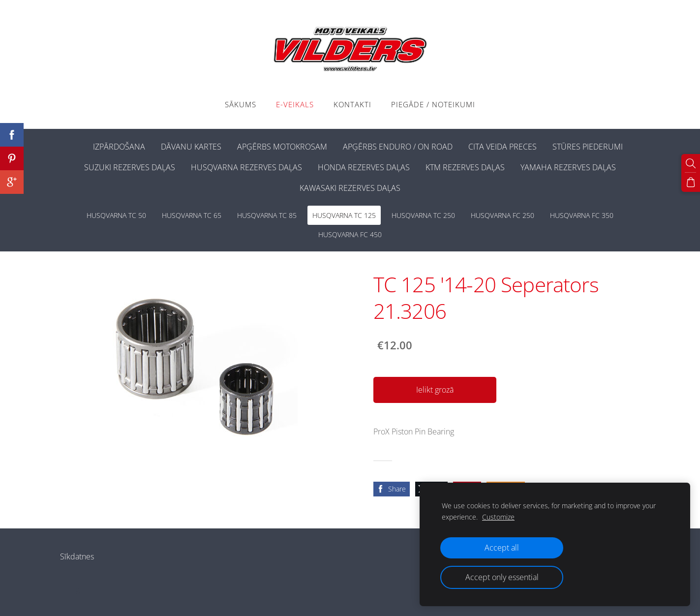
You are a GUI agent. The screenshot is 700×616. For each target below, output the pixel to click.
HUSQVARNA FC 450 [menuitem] (350, 234)
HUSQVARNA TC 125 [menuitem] (344, 215)
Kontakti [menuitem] (352, 104)
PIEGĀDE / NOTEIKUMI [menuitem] (433, 104)
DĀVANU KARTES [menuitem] (191, 147)
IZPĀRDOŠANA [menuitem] (119, 147)
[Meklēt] (691, 163)
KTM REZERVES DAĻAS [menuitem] (465, 167)
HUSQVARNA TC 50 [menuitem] (116, 215)
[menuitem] (77, 145)
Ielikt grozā (435, 390)
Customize (498, 517)
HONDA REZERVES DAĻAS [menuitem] (364, 167)
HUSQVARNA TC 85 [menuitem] (267, 215)
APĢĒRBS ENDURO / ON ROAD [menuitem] (398, 147)
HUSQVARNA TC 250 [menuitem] (423, 215)
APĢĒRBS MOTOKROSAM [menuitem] (282, 147)
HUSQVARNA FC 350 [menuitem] (582, 215)
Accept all (502, 548)
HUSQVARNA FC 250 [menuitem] (502, 215)
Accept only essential (502, 577)
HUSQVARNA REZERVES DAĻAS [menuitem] (246, 167)
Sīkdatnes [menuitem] (77, 556)
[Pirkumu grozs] (691, 182)
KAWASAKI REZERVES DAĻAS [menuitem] (350, 188)
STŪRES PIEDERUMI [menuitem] (588, 147)
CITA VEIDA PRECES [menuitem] (502, 147)
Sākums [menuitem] (241, 104)
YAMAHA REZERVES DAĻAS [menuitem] (568, 167)
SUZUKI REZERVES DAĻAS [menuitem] (130, 167)
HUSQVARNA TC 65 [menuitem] (192, 215)
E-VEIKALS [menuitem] (295, 104)
